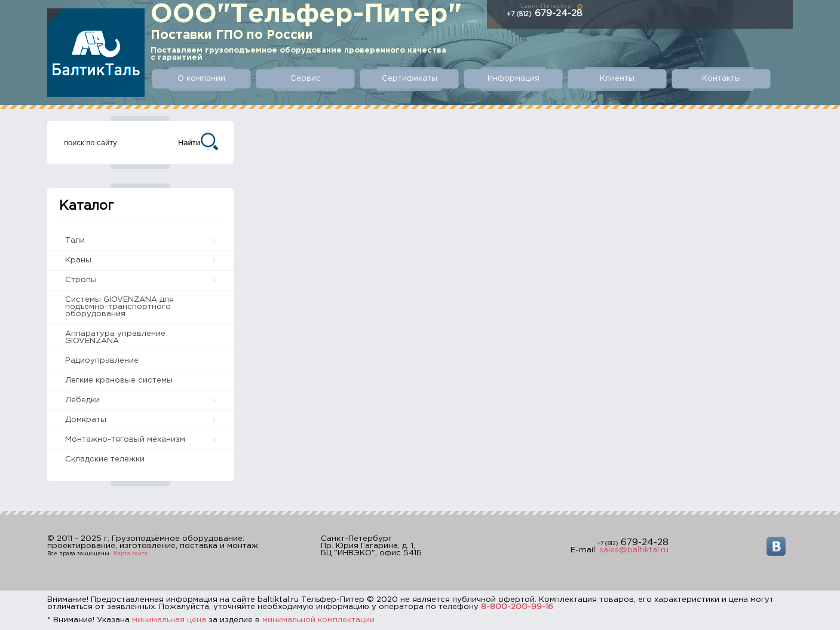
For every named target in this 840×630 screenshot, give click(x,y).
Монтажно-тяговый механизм (125, 440)
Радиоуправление (102, 361)
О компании (201, 79)
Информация (513, 79)
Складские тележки (105, 459)
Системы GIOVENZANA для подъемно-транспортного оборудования (119, 307)
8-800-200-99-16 (517, 607)
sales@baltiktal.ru (634, 550)
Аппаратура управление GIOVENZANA (115, 337)
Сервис (306, 79)
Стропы (81, 280)
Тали (75, 241)
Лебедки (82, 400)
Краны (78, 260)
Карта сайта (131, 553)
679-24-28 (545, 13)
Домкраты (86, 420)
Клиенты (617, 79)
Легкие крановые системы (119, 380)
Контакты (721, 79)
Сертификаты (410, 79)
